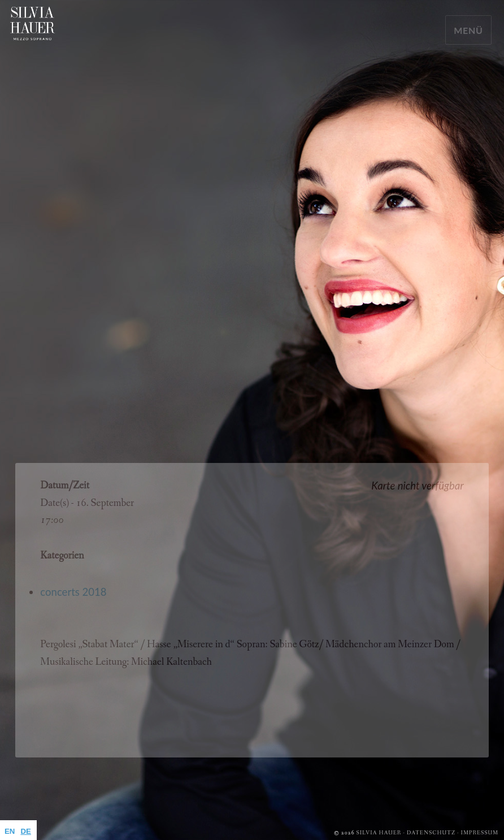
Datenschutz (431, 833)
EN (10, 831)
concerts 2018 (73, 592)
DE (25, 831)
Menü (468, 30)
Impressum (480, 833)
